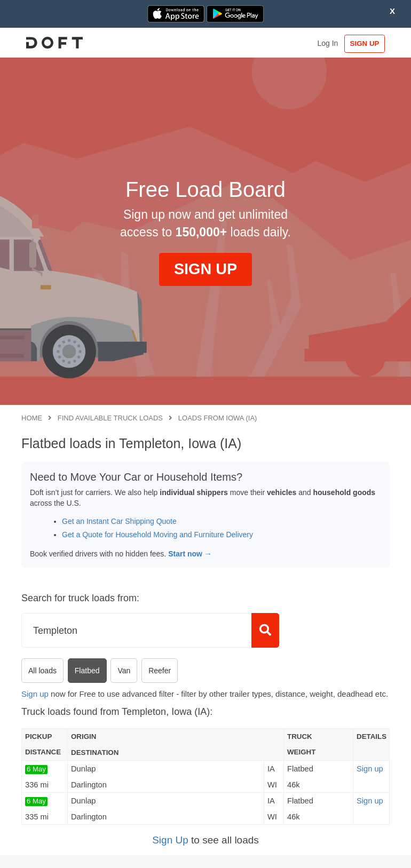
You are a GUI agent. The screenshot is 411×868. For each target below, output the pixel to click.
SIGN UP (365, 43)
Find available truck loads (110, 418)
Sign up (35, 694)
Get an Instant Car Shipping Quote (119, 521)
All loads (42, 671)
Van (124, 671)
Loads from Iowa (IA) (218, 418)
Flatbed (87, 671)
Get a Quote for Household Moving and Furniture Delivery (157, 535)
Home (32, 418)
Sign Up (170, 840)
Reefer (160, 671)
